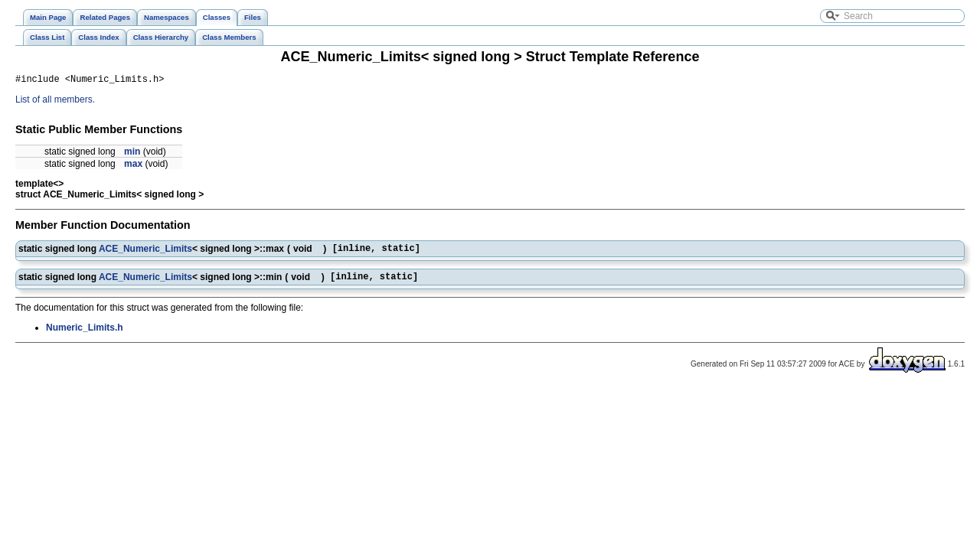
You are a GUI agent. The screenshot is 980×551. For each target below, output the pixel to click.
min (132, 154)
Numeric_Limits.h (85, 334)
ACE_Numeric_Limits (145, 252)
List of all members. (55, 102)
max (133, 166)
